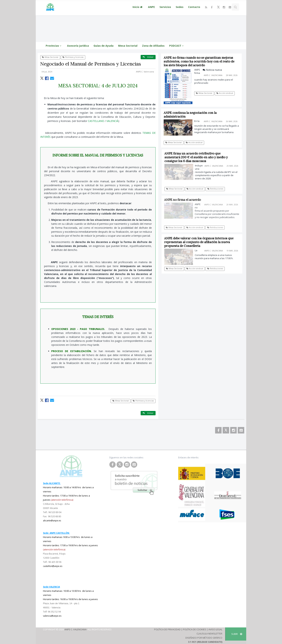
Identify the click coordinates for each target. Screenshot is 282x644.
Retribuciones (217, 189)
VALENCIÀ (112, 121)
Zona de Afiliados (153, 46)
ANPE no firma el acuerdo (184, 200)
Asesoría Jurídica (78, 46)
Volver (148, 57)
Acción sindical (225, 93)
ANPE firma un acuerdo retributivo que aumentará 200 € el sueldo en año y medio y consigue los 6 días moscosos (197, 157)
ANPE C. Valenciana (75, 629)
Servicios (165, 7)
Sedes (180, 7)
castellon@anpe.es (53, 566)
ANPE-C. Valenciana (145, 72)
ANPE (151, 7)
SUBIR (237, 634)
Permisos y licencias (73, 57)
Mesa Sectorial (128, 46)
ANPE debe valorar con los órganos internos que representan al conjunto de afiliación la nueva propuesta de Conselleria (200, 242)
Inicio (138, 7)
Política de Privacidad (167, 629)
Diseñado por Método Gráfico (204, 638)
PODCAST (177, 46)
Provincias (54, 46)
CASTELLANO (96, 121)
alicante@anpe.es (52, 521)
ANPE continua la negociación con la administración (190, 115)
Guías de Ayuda (104, 46)
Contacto (194, 7)
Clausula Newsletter (209, 634)
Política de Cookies (195, 629)
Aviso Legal (215, 629)
